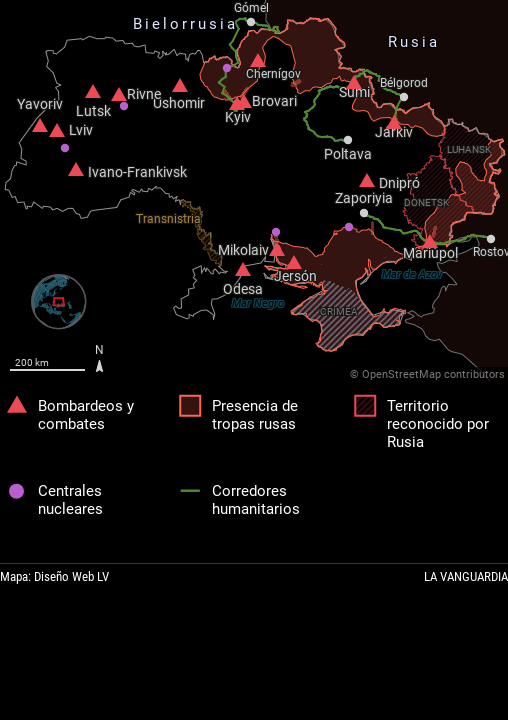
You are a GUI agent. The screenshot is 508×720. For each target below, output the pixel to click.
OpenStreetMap (401, 374)
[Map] (254, 190)
